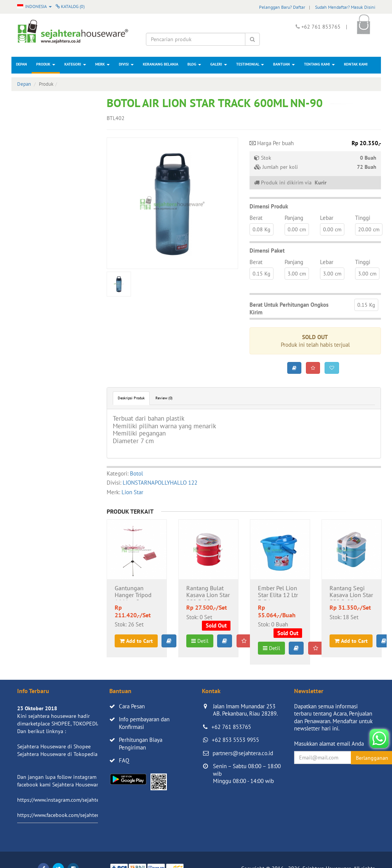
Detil (200, 641)
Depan (22, 64)
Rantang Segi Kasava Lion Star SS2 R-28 (351, 593)
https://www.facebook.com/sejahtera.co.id (65, 815)
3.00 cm (297, 274)
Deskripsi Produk (131, 398)
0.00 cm (297, 229)
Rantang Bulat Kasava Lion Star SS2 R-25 (208, 593)
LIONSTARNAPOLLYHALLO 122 (160, 483)
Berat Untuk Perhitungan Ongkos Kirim (289, 308)
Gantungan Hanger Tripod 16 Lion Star (133, 593)
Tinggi (363, 218)
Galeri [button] (219, 64)
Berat (256, 218)
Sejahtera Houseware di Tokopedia (57, 754)
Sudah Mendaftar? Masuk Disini (345, 7)
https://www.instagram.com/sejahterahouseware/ (74, 800)
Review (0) (164, 398)
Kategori (75, 64)
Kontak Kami (356, 64)
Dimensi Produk (269, 206)
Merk (102, 64)
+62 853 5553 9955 (235, 740)
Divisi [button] (126, 64)
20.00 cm (369, 229)
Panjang (294, 218)
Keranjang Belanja (161, 64)
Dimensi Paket (267, 251)
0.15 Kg (262, 274)
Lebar (327, 218)
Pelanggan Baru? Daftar (282, 7)
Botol (136, 473)
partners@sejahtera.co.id (243, 753)
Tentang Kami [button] (319, 64)
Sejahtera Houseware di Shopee (54, 746)
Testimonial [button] (250, 64)
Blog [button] (194, 64)
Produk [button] (46, 64)
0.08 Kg (262, 229)
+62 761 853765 (231, 727)
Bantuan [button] (284, 64)
